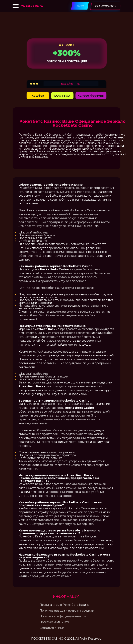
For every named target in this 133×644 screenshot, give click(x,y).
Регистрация (106, 6)
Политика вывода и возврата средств (67, 611)
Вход (80, 6)
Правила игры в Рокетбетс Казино (65, 605)
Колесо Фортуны (91, 96)
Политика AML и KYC (55, 622)
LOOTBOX (62, 96)
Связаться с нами (52, 628)
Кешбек (38, 96)
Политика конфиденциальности (63, 616)
